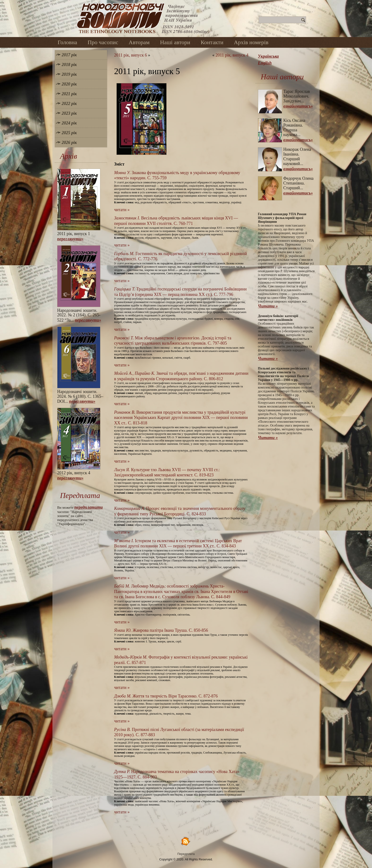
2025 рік (69, 133)
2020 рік (69, 84)
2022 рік (69, 104)
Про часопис (103, 42)
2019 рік (69, 74)
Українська (268, 56)
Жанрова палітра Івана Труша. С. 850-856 (161, 630)
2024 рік (69, 123)
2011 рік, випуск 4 (232, 55)
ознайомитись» (298, 106)
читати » (122, 210)
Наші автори (175, 42)
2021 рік (69, 94)
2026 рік (69, 142)
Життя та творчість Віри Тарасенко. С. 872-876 (166, 696)
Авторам (139, 42)
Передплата (186, 854)
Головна (67, 42)
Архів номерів (251, 42)
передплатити (88, 507)
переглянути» (70, 239)
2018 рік (69, 65)
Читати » (268, 306)
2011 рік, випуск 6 (131, 55)
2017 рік (69, 55)
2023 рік (69, 113)
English (265, 63)
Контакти (212, 42)
